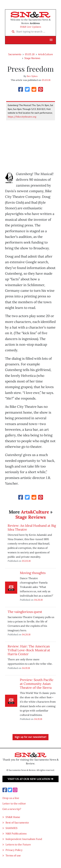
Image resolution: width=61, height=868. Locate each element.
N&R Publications (16, 833)
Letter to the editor (14, 803)
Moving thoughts (33, 573)
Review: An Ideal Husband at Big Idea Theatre (32, 527)
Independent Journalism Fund (24, 839)
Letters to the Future (18, 844)
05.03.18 (30, 54)
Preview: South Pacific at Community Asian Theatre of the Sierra (37, 684)
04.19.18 (26, 668)
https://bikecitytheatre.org (22, 117)
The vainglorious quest (25, 612)
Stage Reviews (32, 58)
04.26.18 (38, 600)
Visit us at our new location (30, 779)
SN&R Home (13, 817)
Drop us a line (11, 798)
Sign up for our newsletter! (30, 737)
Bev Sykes (32, 76)
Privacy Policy (14, 850)
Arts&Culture (45, 54)
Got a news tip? (12, 809)
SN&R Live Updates (31, 27)
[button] (51, 40)
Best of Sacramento (17, 822)
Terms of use (13, 855)
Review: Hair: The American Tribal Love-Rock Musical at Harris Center (29, 650)
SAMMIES (11, 828)
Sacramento (15, 54)
